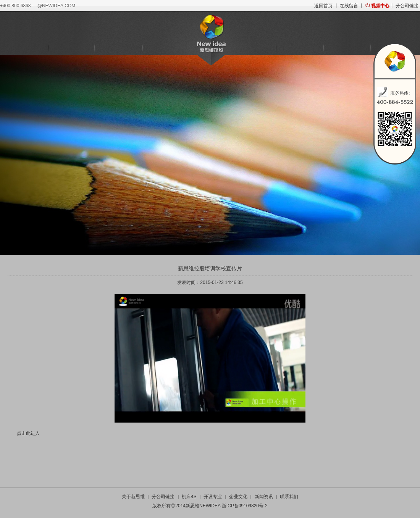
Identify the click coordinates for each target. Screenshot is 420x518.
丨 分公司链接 (404, 6)
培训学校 (252, 48)
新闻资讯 (347, 48)
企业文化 (300, 48)
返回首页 (323, 6)
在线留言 (349, 6)
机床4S (71, 48)
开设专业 (213, 497)
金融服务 (166, 48)
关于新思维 (24, 48)
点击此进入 (28, 433)
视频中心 (380, 6)
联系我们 (289, 497)
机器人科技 (118, 48)
